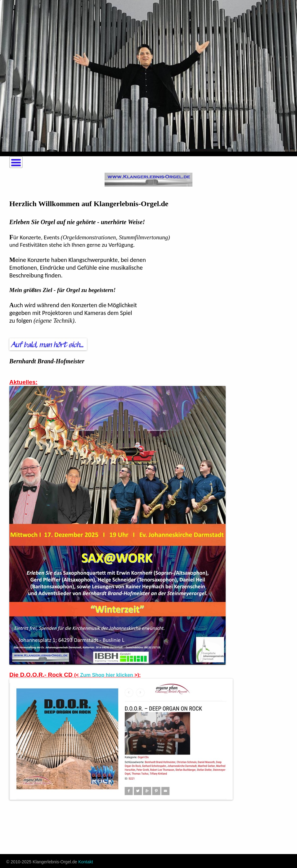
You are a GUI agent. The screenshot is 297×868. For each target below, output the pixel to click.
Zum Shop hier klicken (107, 675)
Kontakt (85, 862)
